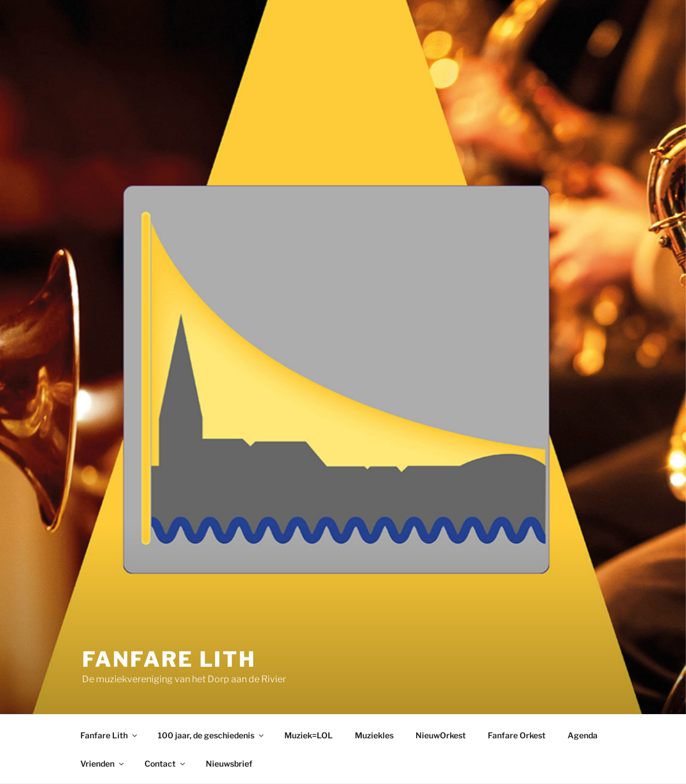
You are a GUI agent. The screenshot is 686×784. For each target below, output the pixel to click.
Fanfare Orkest (517, 735)
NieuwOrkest (441, 735)
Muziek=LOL (309, 735)
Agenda (583, 735)
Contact (166, 763)
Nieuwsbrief (229, 763)
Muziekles (374, 735)
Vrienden (103, 763)
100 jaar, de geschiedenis (212, 735)
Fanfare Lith (169, 659)
